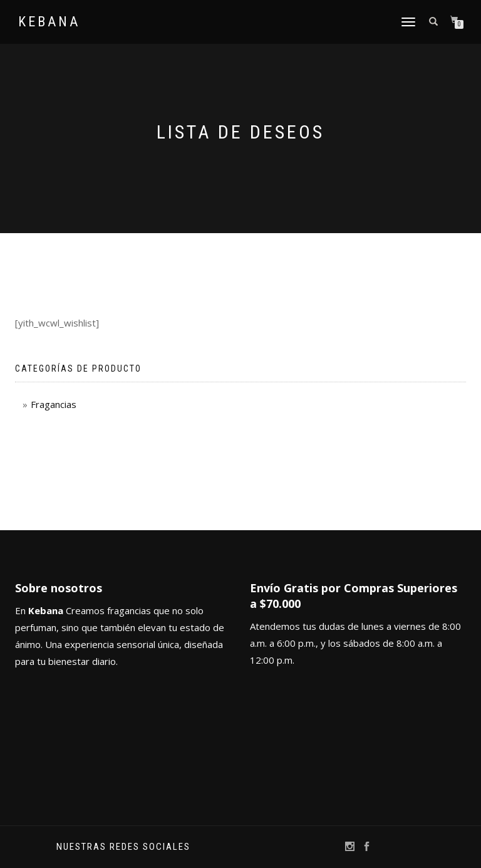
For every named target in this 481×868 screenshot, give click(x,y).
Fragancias (54, 404)
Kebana (49, 22)
